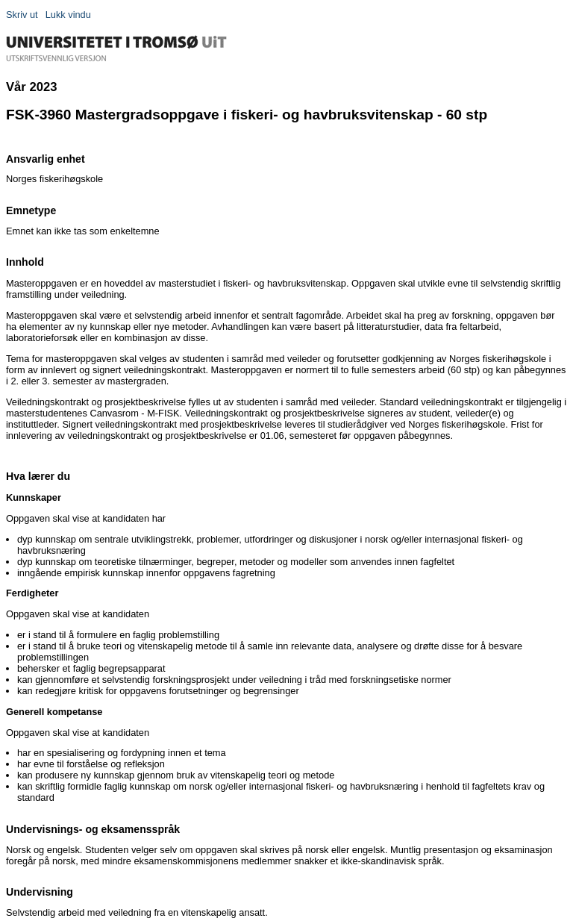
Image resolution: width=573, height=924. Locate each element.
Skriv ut (22, 15)
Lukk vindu (68, 15)
